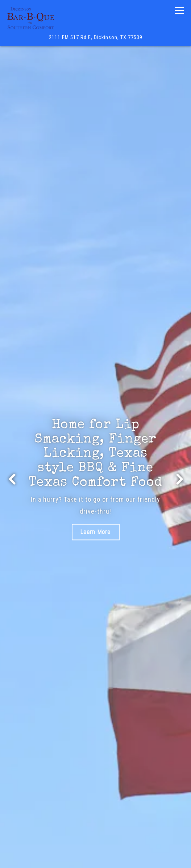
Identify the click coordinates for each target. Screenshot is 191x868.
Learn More (95, 532)
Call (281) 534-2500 (95, 833)
